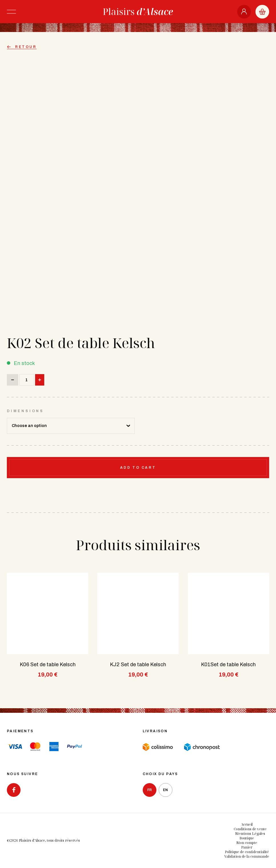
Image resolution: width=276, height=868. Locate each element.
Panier (247, 847)
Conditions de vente (250, 829)
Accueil (247, 824)
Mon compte (247, 843)
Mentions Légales (250, 834)
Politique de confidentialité (247, 852)
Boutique (247, 838)
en (165, 790)
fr (150, 790)
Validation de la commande (247, 856)
